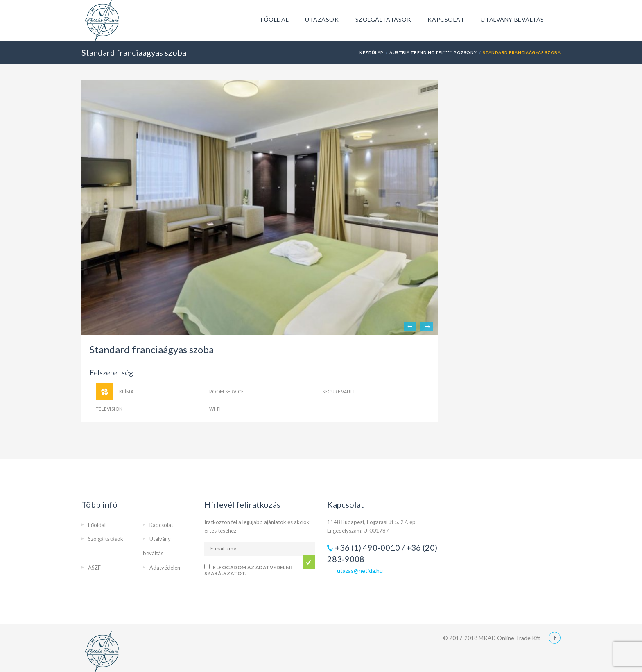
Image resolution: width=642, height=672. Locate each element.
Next (427, 327)
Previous (410, 327)
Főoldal (275, 19)
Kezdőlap (372, 52)
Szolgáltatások (383, 19)
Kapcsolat (446, 19)
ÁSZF (94, 568)
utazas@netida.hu (360, 571)
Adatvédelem (166, 568)
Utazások (322, 19)
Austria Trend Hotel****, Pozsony (433, 52)
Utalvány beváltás (512, 19)
